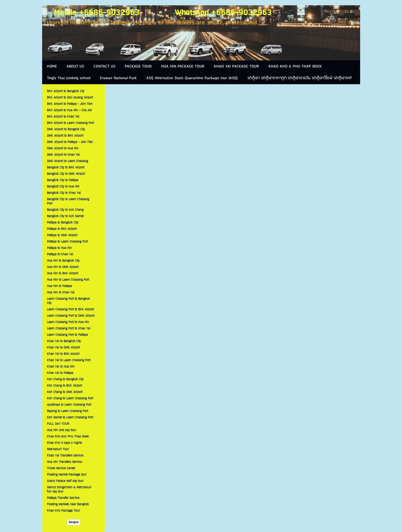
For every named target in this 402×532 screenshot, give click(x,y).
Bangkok (73, 522)
